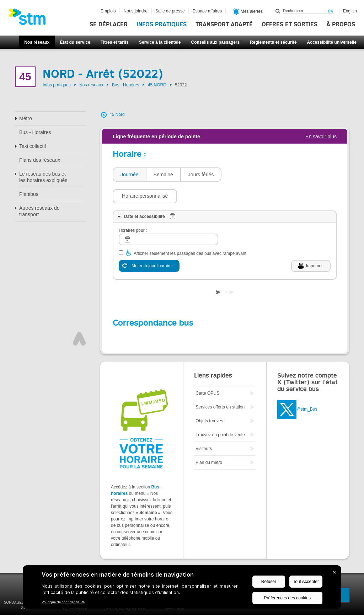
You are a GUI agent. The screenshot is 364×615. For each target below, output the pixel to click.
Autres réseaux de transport (39, 211)
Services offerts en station (220, 386)
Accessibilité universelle (332, 42)
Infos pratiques (162, 25)
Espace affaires (207, 11)
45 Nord (117, 114)
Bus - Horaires (126, 85)
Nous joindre (136, 11)
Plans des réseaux (40, 160)
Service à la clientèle (160, 42)
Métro (26, 118)
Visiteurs (204, 427)
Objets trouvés (209, 400)
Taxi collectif (33, 146)
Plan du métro (209, 441)
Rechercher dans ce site (278, 11)
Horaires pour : (133, 209)
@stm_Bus (307, 388)
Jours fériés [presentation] (201, 175)
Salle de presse (170, 11)
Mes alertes (248, 12)
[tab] (129, 175)
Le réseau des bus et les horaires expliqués (43, 177)
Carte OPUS (207, 372)
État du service (75, 42)
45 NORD (157, 85)
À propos (341, 25)
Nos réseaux (37, 42)
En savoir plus (321, 137)
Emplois (108, 11)
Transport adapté (224, 25)
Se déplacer (109, 25)
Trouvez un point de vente (220, 413)
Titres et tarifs (115, 42)
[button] (257, 175)
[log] (168, 218)
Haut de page (79, 317)
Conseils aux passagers (215, 42)
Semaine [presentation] (163, 175)
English (350, 11)
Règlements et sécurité (273, 42)
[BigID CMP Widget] (182, 589)
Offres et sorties (290, 25)
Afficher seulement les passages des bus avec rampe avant (190, 232)
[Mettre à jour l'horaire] (149, 245)
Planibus (29, 194)
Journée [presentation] (130, 175)
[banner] (31, 19)
